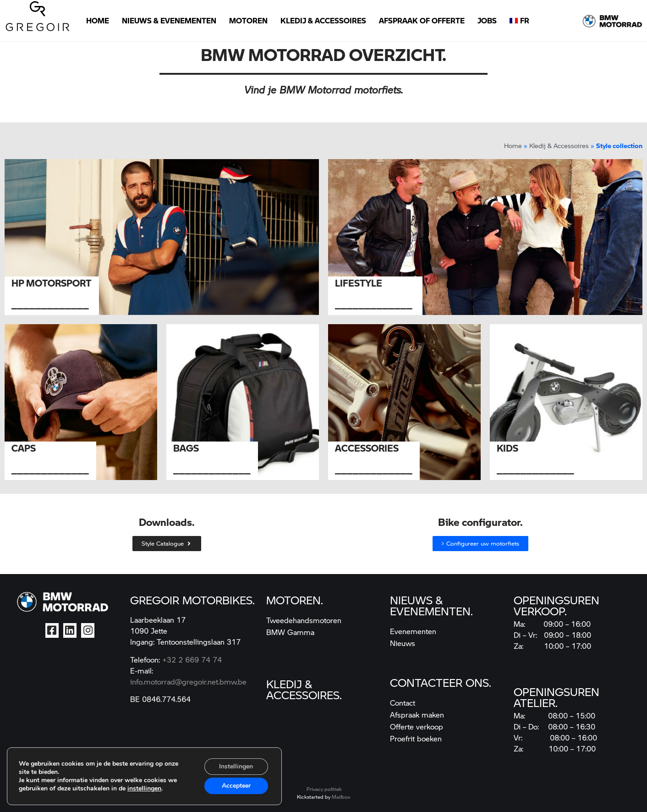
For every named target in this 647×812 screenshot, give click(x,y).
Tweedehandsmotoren (304, 620)
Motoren (248, 20)
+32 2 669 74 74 (192, 660)
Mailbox (341, 797)
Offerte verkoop (417, 726)
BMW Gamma (290, 632)
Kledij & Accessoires (323, 20)
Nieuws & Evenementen (169, 20)
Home (98, 20)
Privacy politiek (324, 789)
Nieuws (403, 643)
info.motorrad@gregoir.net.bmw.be (188, 682)
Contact (403, 703)
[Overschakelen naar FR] (519, 21)
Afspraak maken (417, 715)
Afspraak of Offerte (422, 20)
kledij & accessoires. (304, 689)
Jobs (487, 20)
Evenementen (413, 631)
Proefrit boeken (416, 738)
